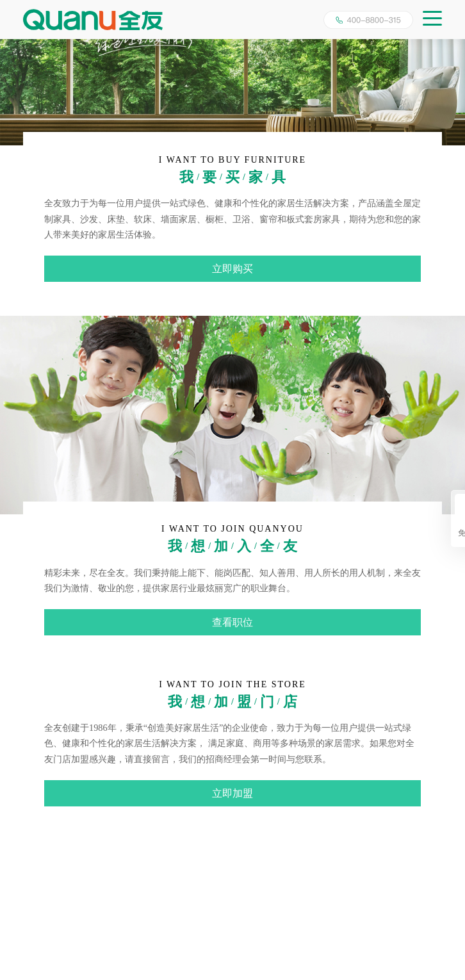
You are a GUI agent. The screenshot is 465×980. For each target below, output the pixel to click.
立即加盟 (232, 793)
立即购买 (232, 269)
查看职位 (232, 622)
